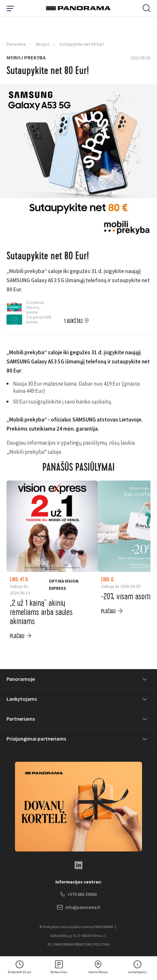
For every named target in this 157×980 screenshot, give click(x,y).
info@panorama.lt (78, 908)
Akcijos (43, 44)
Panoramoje (21, 679)
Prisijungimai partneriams (36, 739)
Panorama (16, 44)
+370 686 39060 (78, 895)
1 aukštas (73, 321)
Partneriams (21, 719)
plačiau (17, 636)
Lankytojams (22, 699)
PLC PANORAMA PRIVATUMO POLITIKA (79, 944)
